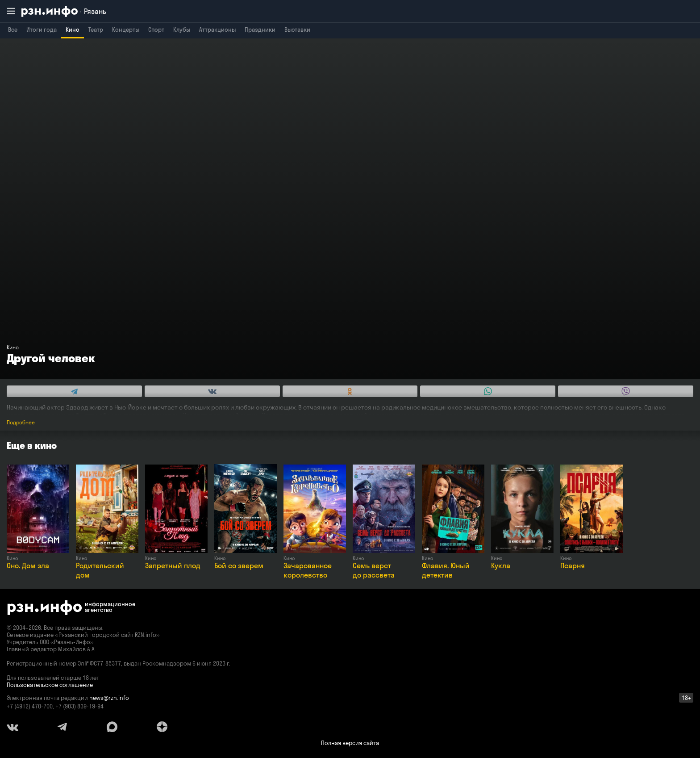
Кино (73, 29)
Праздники (260, 29)
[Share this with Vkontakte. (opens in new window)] (212, 391)
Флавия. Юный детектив (446, 570)
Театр (96, 29)
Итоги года (42, 29)
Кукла (501, 565)
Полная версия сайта (350, 743)
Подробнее (21, 422)
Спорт (156, 29)
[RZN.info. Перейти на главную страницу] (64, 11)
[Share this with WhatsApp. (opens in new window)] (488, 391)
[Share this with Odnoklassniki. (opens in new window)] (350, 391)
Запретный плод (173, 565)
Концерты (126, 29)
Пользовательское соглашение (50, 685)
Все (13, 29)
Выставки (297, 29)
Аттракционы (217, 29)
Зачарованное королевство (308, 570)
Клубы (182, 29)
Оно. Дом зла (28, 565)
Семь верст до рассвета (374, 570)
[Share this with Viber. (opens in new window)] (626, 391)
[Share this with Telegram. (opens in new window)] (74, 391)
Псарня (573, 565)
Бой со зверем (239, 565)
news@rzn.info (109, 698)
